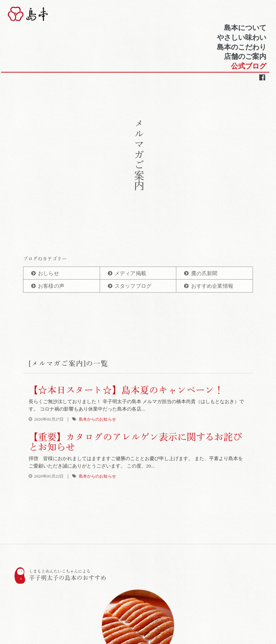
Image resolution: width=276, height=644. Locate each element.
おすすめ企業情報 (212, 286)
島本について (244, 29)
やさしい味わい (241, 39)
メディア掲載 (130, 273)
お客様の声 (51, 286)
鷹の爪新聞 (204, 273)
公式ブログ (248, 68)
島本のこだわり (241, 49)
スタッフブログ (133, 286)
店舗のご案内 (244, 58)
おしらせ (49, 273)
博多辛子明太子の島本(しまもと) (49, 15)
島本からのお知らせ (97, 419)
